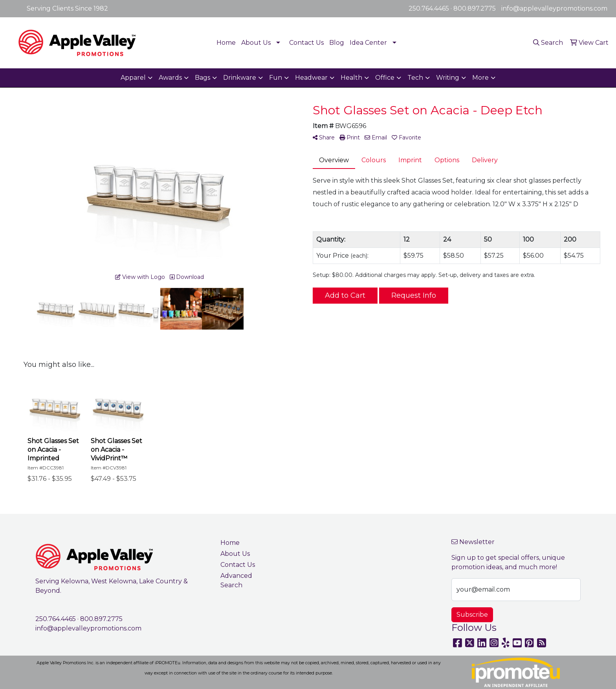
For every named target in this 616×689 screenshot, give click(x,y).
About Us (256, 43)
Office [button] (385, 78)
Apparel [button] (133, 78)
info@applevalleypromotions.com (554, 8)
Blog (337, 43)
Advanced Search (236, 580)
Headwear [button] (311, 78)
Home (226, 43)
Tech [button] (415, 78)
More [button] (480, 78)
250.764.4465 (429, 8)
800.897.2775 (475, 8)
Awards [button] (170, 78)
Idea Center (368, 43)
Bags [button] (203, 78)
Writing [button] (448, 78)
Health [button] (351, 78)
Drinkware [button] (240, 78)
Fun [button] (276, 78)
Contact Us (306, 43)
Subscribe (472, 615)
